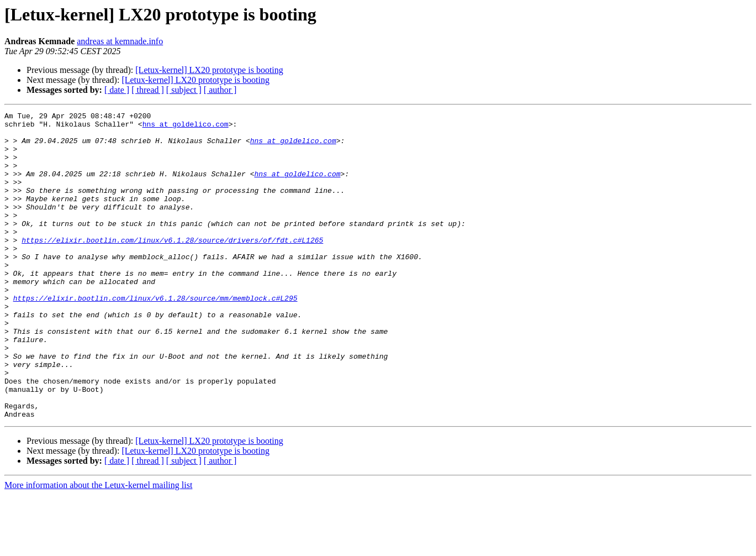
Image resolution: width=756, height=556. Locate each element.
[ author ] (220, 90)
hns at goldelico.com (186, 127)
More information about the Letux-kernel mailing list (98, 546)
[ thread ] (148, 90)
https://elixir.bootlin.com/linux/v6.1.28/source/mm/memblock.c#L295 (155, 336)
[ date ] (117, 90)
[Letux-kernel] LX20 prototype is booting (209, 70)
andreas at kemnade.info (120, 41)
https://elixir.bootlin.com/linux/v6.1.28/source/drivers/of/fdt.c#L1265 (172, 266)
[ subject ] (184, 90)
